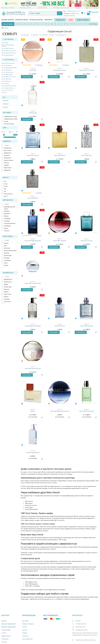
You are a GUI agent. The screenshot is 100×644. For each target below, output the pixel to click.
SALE (71, 20)
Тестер (6, 121)
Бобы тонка (8, 294)
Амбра (6, 284)
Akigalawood (8, 279)
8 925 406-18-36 (80, 627)
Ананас (6, 243)
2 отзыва (39, 193)
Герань (6, 265)
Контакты (25, 636)
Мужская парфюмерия (9, 627)
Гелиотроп (7, 302)
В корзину (27, 77)
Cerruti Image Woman (7, 55)
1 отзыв (39, 235)
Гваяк (6, 263)
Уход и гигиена (6, 630)
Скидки (78, 8)
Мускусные (7, 158)
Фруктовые (8, 168)
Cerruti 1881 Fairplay (7, 75)
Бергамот (7, 214)
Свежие (6, 165)
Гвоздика (7, 221)
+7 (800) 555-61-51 (73, 11)
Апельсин (7, 248)
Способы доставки (26, 8)
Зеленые (7, 155)
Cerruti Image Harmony (8, 88)
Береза (6, 216)
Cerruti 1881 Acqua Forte (8, 63)
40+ (5, 189)
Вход (89, 8)
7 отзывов (65, 65)
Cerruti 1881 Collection (8, 48)
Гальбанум (7, 218)
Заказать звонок (69, 15)
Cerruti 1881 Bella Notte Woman (8, 46)
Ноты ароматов (27, 639)
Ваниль (6, 297)
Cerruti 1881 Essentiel (7, 72)
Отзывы (4, 642)
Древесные (8, 153)
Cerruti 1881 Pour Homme (9, 77)
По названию (44, 35)
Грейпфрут (7, 226)
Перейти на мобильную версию (86, 640)
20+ (5, 181)
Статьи (4, 633)
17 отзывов (39, 65)
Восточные (8, 150)
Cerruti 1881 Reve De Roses (9, 53)
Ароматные (8, 148)
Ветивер (7, 258)
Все (4, 97)
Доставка (25, 621)
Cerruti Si (4, 93)
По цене (52, 35)
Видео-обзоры (6, 636)
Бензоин (7, 289)
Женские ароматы (8, 20)
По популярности (61, 35)
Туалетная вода (9, 124)
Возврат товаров (28, 624)
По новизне (34, 35)
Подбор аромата (83, 20)
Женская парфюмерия (9, 624)
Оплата (25, 627)
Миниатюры (48, 20)
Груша (6, 228)
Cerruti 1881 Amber (7, 66)
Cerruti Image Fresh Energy (9, 86)
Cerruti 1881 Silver (6, 79)
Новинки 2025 (60, 20)
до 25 (6, 196)
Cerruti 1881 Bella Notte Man (9, 68)
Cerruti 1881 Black (6, 70)
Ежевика (7, 231)
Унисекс (5, 107)
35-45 (6, 186)
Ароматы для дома (36, 20)
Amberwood (8, 282)
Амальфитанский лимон (9, 208)
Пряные (6, 163)
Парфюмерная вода (10, 116)
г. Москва (11, 8)
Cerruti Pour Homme (7, 90)
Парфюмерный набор (11, 119)
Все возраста (8, 194)
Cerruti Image (5, 84)
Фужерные (7, 170)
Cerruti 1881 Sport (6, 81)
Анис (6, 246)
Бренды (4, 621)
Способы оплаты (42, 8)
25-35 (6, 184)
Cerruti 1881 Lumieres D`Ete (9, 51)
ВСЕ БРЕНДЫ (93, 24)
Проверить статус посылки (61, 8)
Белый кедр (8, 255)
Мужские (6, 104)
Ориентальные (9, 160)
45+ (5, 191)
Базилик (7, 211)
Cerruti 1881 (5, 43)
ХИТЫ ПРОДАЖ (8, 24)
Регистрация (95, 8)
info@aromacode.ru (82, 630)
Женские (6, 100)
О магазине (5, 639)
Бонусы (25, 630)
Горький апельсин (10, 223)
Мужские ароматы (22, 20)
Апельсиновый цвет (10, 251)
